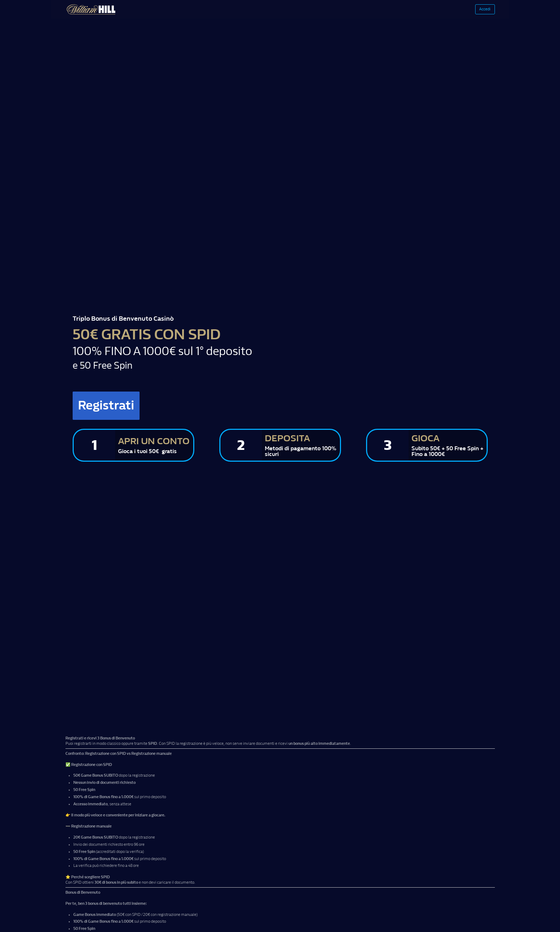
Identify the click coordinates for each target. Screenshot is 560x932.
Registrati (119, 408)
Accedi (478, 11)
